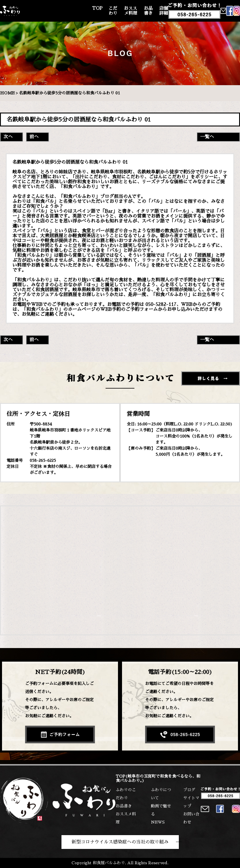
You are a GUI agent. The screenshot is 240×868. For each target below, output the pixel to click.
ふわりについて (161, 794)
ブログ (189, 790)
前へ (34, 137)
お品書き (148, 11)
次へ (8, 137)
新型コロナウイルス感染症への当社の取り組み (120, 842)
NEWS (158, 822)
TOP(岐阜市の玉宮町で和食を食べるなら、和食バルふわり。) (158, 778)
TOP (97, 8)
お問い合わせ (191, 818)
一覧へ (207, 137)
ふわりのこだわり (126, 794)
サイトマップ (191, 802)
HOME (7, 93)
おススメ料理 (131, 11)
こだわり (113, 11)
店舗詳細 (164, 11)
